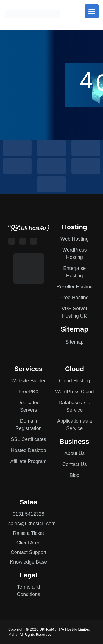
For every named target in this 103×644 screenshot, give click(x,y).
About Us (74, 453)
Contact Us (75, 464)
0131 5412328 (28, 514)
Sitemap (74, 342)
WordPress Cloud (75, 392)
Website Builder (29, 381)
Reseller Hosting (74, 287)
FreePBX (28, 392)
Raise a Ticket (28, 533)
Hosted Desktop (29, 450)
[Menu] (92, 11)
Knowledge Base (28, 562)
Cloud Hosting (75, 381)
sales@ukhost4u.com (32, 524)
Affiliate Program (28, 461)
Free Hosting (75, 298)
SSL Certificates (29, 439)
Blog (74, 475)
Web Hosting (75, 239)
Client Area (29, 543)
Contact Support (29, 552)
